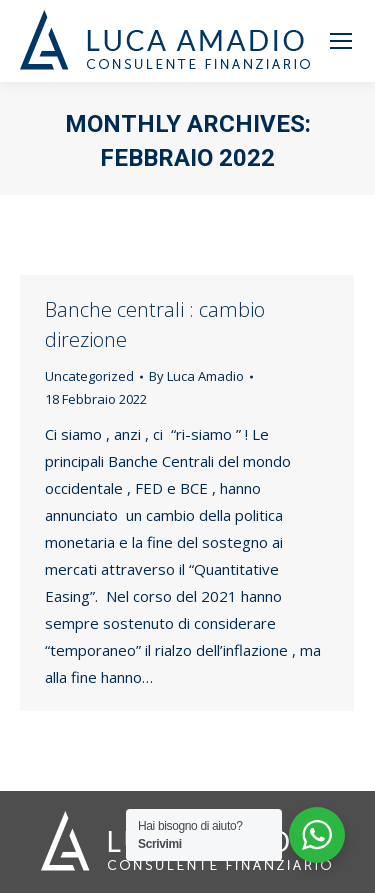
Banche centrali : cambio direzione (155, 324)
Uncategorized (89, 376)
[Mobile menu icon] (341, 41)
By (196, 376)
